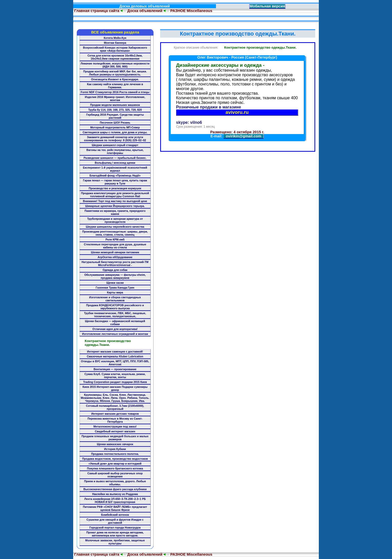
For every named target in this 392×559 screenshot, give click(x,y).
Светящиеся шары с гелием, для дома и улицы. (115, 132)
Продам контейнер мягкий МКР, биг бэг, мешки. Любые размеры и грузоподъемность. (115, 73)
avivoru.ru (237, 112)
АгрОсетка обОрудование (115, 257)
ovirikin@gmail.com (243, 136)
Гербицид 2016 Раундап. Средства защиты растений (115, 116)
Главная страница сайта (96, 11)
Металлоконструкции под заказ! (115, 426)
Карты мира (115, 292)
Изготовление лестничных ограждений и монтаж (115, 334)
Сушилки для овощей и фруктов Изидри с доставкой (115, 521)
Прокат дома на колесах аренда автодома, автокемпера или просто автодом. (115, 534)
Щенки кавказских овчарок (115, 444)
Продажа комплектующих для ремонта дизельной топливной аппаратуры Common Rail (115, 195)
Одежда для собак (115, 270)
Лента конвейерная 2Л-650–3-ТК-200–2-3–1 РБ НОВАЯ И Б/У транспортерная (115, 500)
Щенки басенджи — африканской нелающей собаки (115, 323)
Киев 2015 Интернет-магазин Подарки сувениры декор (115, 388)
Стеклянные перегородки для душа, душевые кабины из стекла (115, 246)
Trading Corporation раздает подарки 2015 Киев (115, 382)
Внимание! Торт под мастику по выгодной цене (115, 201)
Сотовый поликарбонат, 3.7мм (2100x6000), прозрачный (115, 407)
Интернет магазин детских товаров (115, 414)
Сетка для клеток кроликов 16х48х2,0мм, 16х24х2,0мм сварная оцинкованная (115, 57)
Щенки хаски (115, 283)
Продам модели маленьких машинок (115, 105)
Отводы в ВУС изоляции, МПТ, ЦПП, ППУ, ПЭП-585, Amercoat (115, 363)
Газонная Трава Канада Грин (115, 288)
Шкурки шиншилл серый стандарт (115, 145)
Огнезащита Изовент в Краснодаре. (115, 79)
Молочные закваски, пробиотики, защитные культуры (115, 542)
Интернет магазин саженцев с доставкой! (115, 352)
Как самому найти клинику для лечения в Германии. (115, 86)
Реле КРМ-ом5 (115, 239)
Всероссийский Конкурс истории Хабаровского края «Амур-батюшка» (115, 49)
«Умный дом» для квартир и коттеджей (115, 464)
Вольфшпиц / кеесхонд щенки (115, 163)
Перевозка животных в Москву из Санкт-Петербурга (115, 420)
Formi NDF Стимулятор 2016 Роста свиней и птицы (115, 92)
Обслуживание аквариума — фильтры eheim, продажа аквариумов (115, 276)
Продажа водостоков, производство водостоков (115, 459)
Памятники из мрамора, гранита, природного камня (115, 212)
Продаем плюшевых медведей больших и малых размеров (115, 438)
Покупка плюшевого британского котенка (115, 468)
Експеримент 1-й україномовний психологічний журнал (115, 169)
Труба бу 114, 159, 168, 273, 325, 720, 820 (115, 110)
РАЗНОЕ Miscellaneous (191, 11)
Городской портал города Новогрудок (115, 528)
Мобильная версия (267, 6)
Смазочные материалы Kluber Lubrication (115, 356)
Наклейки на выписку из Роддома (115, 494)
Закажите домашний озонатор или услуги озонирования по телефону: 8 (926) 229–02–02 (115, 139)
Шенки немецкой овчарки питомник (115, 252)
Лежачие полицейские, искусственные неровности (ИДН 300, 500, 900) (115, 65)
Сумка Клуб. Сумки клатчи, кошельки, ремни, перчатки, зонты (115, 376)
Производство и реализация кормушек (115, 188)
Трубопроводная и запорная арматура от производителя (115, 220)
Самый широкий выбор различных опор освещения (115, 475)
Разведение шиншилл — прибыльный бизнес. (115, 158)
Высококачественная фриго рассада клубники (115, 489)
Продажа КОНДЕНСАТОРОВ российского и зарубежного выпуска (115, 307)
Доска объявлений (145, 11)
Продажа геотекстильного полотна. (115, 454)
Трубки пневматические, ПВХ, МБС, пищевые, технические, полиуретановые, (115, 315)
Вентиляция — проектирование (115, 369)
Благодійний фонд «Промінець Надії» (115, 176)
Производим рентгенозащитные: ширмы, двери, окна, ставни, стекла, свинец (115, 233)
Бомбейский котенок (115, 515)
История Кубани (115, 449)
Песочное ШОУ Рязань (115, 123)
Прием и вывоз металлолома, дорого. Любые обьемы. (115, 483)
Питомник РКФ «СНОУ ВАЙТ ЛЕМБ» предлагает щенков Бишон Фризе (115, 508)
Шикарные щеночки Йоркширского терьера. (115, 206)
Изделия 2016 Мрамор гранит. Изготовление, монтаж (115, 98)
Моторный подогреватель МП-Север (115, 127)
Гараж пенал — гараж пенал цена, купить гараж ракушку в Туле (115, 182)
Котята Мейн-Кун (115, 38)
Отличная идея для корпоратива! (115, 329)
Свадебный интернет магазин (115, 431)
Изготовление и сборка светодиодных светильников (115, 299)
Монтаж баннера (115, 43)
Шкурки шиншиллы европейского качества (115, 227)
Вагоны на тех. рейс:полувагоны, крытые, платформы (115, 151)
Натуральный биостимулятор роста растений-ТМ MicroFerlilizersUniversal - (115, 264)
